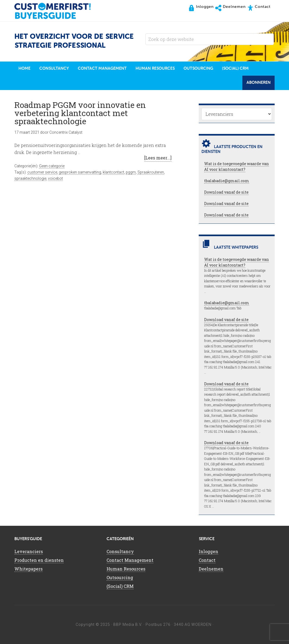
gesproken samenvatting (80, 172)
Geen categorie (52, 166)
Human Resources (126, 569)
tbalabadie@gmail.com (227, 181)
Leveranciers (29, 551)
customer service (42, 172)
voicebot (55, 178)
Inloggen (208, 551)
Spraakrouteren (151, 172)
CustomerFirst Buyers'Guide (58, 11)
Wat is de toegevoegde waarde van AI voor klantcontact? (237, 166)
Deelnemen (211, 569)
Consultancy (120, 551)
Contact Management (130, 560)
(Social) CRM (120, 586)
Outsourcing (120, 577)
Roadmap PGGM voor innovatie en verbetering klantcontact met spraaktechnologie (80, 113)
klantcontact (113, 172)
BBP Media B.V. (128, 624)
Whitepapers (28, 569)
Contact (207, 560)
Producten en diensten (39, 560)
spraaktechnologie (30, 178)
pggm (131, 172)
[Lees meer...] (158, 158)
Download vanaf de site (226, 192)
